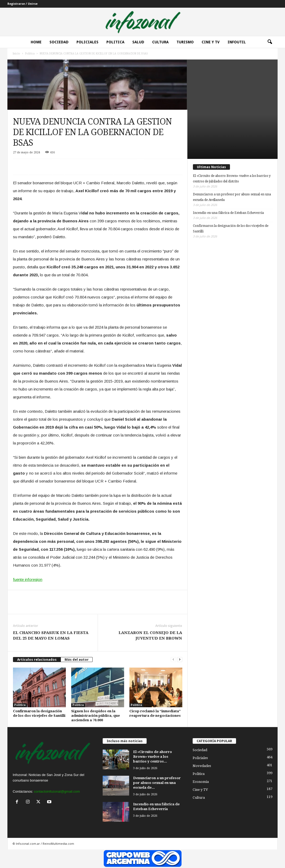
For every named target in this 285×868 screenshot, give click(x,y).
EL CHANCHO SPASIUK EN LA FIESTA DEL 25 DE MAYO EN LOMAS (51, 635)
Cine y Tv (211, 42)
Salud (138, 42)
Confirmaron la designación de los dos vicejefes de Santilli (231, 229)
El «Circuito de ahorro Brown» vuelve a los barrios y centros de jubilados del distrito (232, 179)
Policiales (87, 42)
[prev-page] (173, 660)
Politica (115, 42)
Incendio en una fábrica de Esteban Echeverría (228, 213)
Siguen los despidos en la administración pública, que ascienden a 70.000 (96, 716)
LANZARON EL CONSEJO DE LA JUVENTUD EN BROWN (150, 635)
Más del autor (77, 660)
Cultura (160, 42)
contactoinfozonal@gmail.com (57, 791)
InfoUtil (237, 42)
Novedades (202, 766)
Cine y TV (200, 790)
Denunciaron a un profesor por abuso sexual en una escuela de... (157, 783)
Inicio (16, 54)
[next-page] (180, 660)
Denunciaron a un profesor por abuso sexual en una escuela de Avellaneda (232, 197)
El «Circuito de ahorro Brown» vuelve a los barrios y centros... (153, 757)
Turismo (185, 42)
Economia (201, 782)
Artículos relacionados (37, 660)
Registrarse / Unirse (22, 4)
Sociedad (59, 42)
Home (36, 42)
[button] (270, 42)
